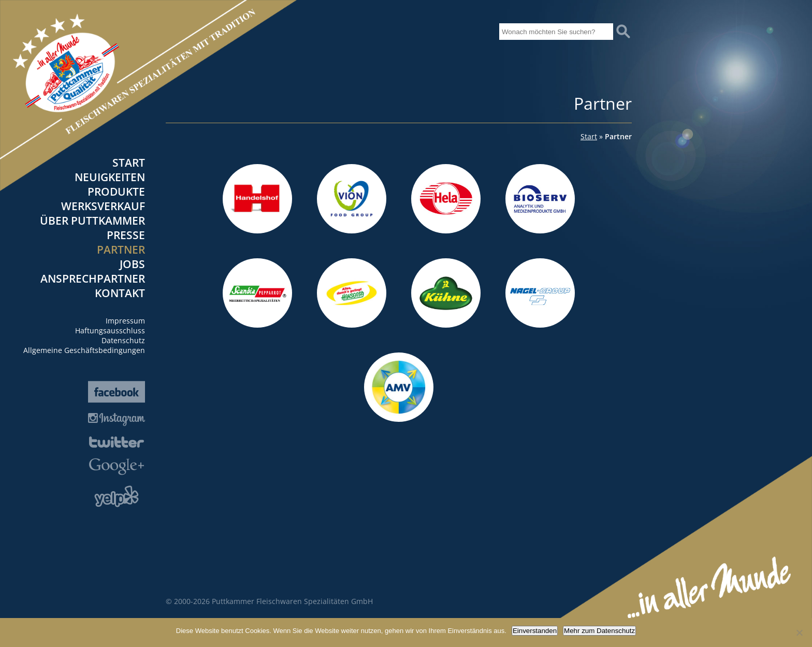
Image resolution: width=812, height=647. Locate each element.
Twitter (117, 442)
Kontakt (120, 293)
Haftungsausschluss (110, 330)
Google (117, 467)
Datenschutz (123, 340)
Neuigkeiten (110, 177)
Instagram (117, 420)
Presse (126, 235)
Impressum (125, 321)
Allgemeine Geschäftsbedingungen (84, 350)
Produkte (116, 192)
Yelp (117, 496)
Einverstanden (535, 631)
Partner (121, 249)
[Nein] (799, 633)
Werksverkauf (103, 206)
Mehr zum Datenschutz (599, 631)
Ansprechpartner (93, 278)
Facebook (117, 392)
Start (129, 163)
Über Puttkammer (92, 220)
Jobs (132, 264)
